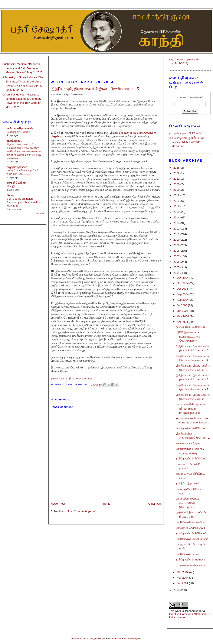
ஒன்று (54, 378)
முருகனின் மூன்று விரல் (191, 565)
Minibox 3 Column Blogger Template (89, 639)
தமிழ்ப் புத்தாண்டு (187, 483)
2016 (177, 206)
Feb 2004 (183, 578)
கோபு (10, 195)
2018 (177, 195)
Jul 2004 (182, 305)
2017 (177, 201)
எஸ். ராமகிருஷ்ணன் (20, 128)
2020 (177, 184)
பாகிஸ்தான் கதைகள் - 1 (191, 522)
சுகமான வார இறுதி (188, 443)
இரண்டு (66, 378)
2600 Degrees (135, 639)
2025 (177, 168)
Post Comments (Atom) (82, 511)
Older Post (155, 504)
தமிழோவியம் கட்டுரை (190, 560)
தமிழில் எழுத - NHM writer (186, 133)
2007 (177, 256)
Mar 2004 (183, 572)
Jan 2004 (183, 583)
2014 (177, 217)
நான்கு (88, 378)
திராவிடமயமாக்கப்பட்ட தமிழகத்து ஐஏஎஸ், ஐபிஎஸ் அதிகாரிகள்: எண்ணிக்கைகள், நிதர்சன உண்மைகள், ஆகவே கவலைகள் (24, 151)
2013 (177, 223)
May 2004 (183, 316)
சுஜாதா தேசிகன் (17, 167)
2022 (177, 173)
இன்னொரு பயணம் (18, 132)
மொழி (11, 186)
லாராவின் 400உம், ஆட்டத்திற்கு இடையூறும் (188, 503)
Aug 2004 (183, 300)
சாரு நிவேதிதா (16, 183)
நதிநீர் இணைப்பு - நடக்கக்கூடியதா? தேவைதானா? (188, 336)
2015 (177, 212)
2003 (177, 590)
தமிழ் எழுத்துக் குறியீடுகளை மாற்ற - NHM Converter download (187, 142)
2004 (177, 273)
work (178, 611)
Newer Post (58, 504)
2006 (177, 262)
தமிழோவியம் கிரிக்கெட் (191, 327)
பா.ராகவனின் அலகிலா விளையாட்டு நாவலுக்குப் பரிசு (191, 409)
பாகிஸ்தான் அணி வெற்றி (192, 539)
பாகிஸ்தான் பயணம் (189, 554)
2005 (177, 267)
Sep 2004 (183, 294)
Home (107, 504)
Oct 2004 (183, 289)
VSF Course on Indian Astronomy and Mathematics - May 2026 (24, 202)
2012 (177, 229)
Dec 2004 (183, 278)
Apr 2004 (183, 322)
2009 (177, 245)
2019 (177, 190)
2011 (177, 234)
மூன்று (77, 378)
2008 (177, 251)
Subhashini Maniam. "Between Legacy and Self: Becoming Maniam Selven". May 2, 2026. (23, 68)
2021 (177, 179)
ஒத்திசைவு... (14, 141)
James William (117, 639)
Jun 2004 (183, 311)
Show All (40, 214)
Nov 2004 (183, 283)
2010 (177, 240)
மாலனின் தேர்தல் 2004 (190, 528)
